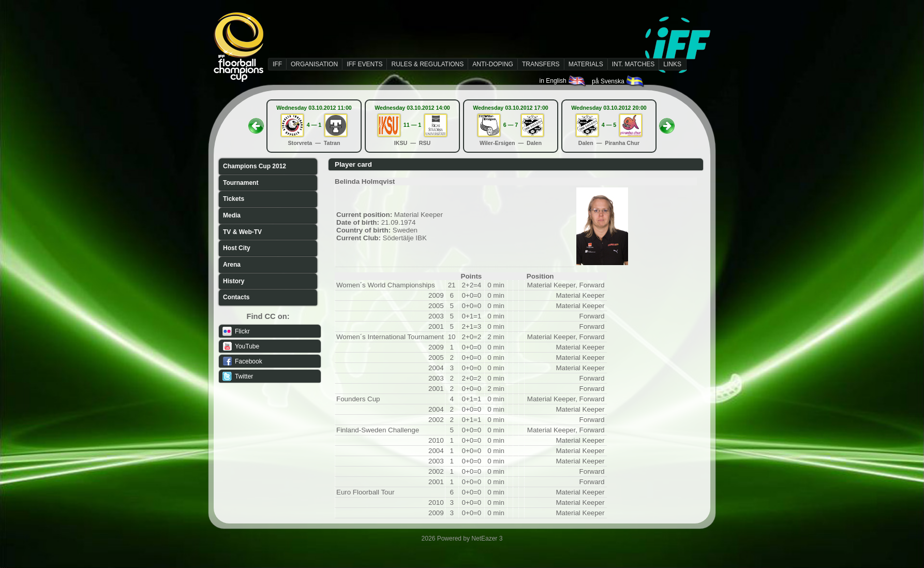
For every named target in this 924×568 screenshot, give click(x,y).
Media (232, 215)
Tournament (241, 183)
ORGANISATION (314, 64)
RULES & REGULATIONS (427, 64)
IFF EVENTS (364, 64)
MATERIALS (586, 64)
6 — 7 (511, 125)
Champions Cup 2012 (255, 166)
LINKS (672, 64)
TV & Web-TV (242, 232)
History (234, 281)
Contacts (236, 297)
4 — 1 (314, 125)
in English (563, 81)
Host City (237, 248)
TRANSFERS (541, 64)
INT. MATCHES (633, 64)
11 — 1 (412, 125)
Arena (232, 265)
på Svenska (619, 81)
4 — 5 (609, 125)
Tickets (234, 199)
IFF (277, 64)
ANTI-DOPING (493, 64)
